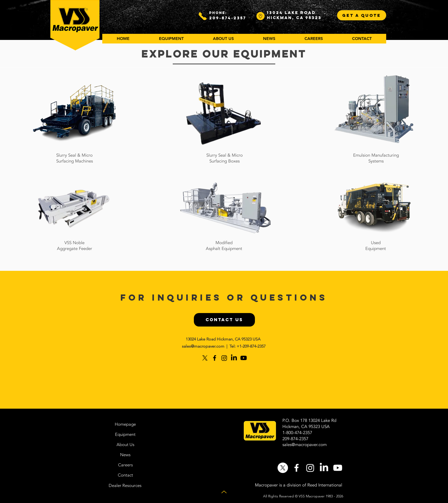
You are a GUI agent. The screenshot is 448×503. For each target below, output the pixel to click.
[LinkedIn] (234, 358)
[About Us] (125, 445)
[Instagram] (224, 358)
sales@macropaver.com (203, 346)
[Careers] (125, 465)
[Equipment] (125, 434)
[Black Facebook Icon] (215, 358)
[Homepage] (125, 424)
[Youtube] (244, 358)
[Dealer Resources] (125, 485)
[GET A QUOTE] (362, 15)
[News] (125, 455)
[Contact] (125, 475)
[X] (205, 358)
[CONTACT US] (224, 320)
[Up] (224, 492)
